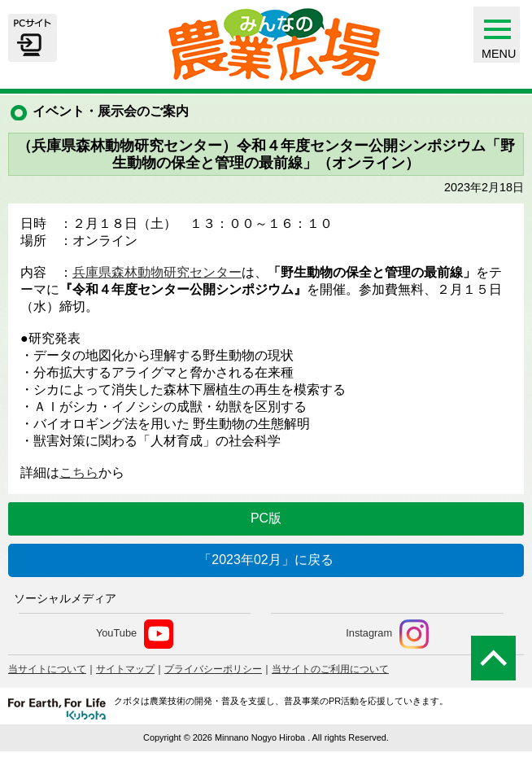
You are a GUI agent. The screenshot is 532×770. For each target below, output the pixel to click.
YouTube (135, 634)
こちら (79, 472)
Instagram (387, 634)
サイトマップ (125, 669)
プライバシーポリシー (213, 669)
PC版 (266, 518)
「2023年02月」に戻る (266, 560)
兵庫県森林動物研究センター (157, 272)
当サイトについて (47, 669)
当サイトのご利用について (330, 669)
